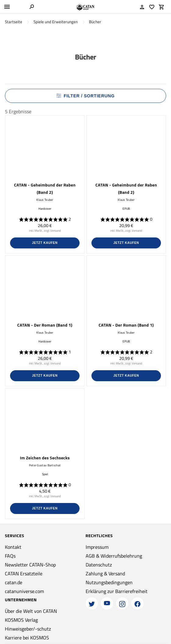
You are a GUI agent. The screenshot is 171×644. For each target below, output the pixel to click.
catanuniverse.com (24, 591)
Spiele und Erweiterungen (56, 22)
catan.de (14, 582)
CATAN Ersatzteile (24, 573)
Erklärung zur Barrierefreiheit (117, 591)
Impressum (97, 547)
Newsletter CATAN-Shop (30, 565)
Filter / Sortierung (85, 96)
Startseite (14, 22)
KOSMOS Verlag (21, 620)
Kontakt (13, 547)
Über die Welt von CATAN (31, 611)
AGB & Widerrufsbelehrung (114, 556)
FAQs (10, 556)
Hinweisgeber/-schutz (28, 629)
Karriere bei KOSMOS (27, 638)
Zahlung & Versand (105, 573)
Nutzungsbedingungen (109, 582)
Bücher (95, 22)
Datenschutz (99, 565)
